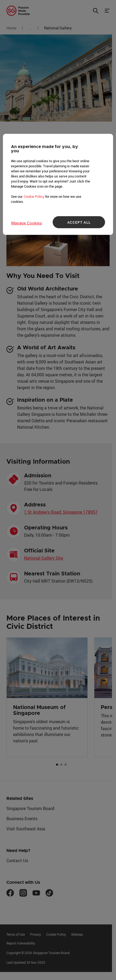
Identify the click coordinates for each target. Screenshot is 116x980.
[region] (58, 184)
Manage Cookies (27, 223)
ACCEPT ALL (79, 222)
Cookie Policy (34, 196)
